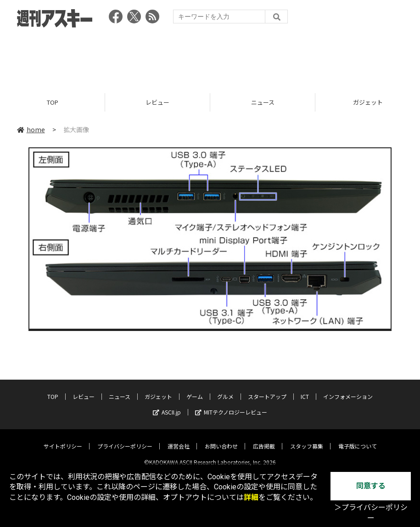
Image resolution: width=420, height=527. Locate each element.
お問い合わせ (221, 439)
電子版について (358, 439)
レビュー (157, 102)
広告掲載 (264, 439)
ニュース (263, 102)
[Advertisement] (210, 57)
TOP (53, 102)
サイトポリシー (63, 439)
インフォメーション (348, 389)
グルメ (225, 389)
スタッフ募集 (307, 439)
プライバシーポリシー (125, 439)
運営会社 (179, 439)
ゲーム (195, 389)
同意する (371, 486)
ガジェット (158, 389)
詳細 (251, 497)
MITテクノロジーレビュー (231, 405)
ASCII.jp (167, 405)
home (31, 129)
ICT (305, 389)
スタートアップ (267, 389)
